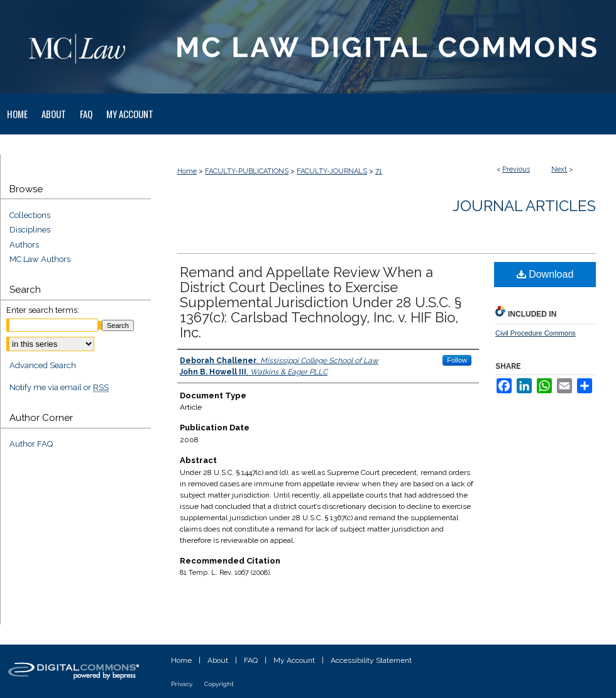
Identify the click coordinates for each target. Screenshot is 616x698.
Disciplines (30, 230)
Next (559, 169)
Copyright (219, 684)
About (218, 660)
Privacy (182, 684)
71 (379, 171)
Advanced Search (43, 365)
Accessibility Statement (371, 660)
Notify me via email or (59, 388)
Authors (24, 245)
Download (545, 274)
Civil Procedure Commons (536, 333)
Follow (457, 360)
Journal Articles (524, 206)
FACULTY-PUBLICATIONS (247, 171)
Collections (30, 215)
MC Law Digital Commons (383, 47)
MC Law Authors (40, 259)
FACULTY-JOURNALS (332, 171)
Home (187, 171)
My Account (294, 660)
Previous (516, 169)
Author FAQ (31, 444)
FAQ (251, 660)
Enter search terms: (43, 310)
